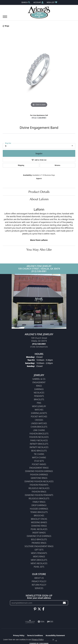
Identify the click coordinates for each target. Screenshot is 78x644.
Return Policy (39, 585)
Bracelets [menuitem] (39, 399)
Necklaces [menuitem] (39, 393)
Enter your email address (39, 598)
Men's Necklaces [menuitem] (39, 563)
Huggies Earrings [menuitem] (39, 509)
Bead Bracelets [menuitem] (39, 451)
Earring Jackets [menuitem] (39, 413)
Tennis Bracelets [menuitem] (39, 512)
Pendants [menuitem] (39, 396)
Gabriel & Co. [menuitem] (39, 379)
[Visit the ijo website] (50, 622)
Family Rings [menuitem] (39, 502)
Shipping (21, 165)
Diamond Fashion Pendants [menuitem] (39, 495)
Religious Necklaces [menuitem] (39, 488)
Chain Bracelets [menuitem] (39, 427)
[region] (39, 72)
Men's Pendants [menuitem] (39, 553)
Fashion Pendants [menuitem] (39, 485)
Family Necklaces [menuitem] (39, 440)
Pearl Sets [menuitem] (39, 567)
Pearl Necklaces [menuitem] (39, 529)
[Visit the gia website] (41, 622)
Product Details (39, 192)
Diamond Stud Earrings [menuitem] (39, 536)
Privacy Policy (39, 581)
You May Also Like (39, 249)
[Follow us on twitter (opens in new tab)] (39, 609)
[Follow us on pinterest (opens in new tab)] (35, 609)
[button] (25, 2)
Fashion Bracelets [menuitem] (39, 434)
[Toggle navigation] (5, 18)
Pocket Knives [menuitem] (39, 464)
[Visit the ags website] (30, 622)
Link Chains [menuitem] (39, 430)
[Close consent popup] (53, 640)
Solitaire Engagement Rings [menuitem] (39, 546)
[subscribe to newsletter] (64, 603)
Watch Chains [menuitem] (39, 457)
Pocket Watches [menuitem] (39, 417)
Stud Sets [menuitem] (39, 461)
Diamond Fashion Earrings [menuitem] (39, 471)
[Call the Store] (39, 344)
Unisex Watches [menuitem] (39, 423)
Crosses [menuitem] (39, 420)
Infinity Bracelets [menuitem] (39, 444)
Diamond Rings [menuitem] (39, 526)
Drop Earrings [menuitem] (39, 505)
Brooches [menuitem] (39, 516)
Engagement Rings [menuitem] (39, 468)
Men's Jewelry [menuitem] (39, 406)
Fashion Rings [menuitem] (39, 492)
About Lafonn (39, 199)
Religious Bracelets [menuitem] (39, 498)
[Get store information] (39, 347)
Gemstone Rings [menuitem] (39, 478)
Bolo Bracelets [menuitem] (39, 539)
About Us (39, 578)
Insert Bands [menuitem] (39, 533)
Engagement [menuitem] (39, 382)
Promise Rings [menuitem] (39, 543)
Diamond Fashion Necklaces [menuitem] (39, 481)
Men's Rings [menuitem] (39, 557)
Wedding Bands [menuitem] (39, 522)
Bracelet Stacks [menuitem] (39, 519)
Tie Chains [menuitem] (39, 454)
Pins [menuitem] (39, 403)
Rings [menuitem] (39, 386)
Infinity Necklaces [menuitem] (39, 447)
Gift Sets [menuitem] (39, 550)
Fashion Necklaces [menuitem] (39, 437)
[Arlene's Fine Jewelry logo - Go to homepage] (39, 12)
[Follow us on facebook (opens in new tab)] (43, 609)
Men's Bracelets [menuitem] (39, 560)
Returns (57, 165)
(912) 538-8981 (39, 118)
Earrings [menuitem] (39, 389)
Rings (7, 26)
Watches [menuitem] (39, 410)
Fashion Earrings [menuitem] (39, 475)
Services (39, 588)
